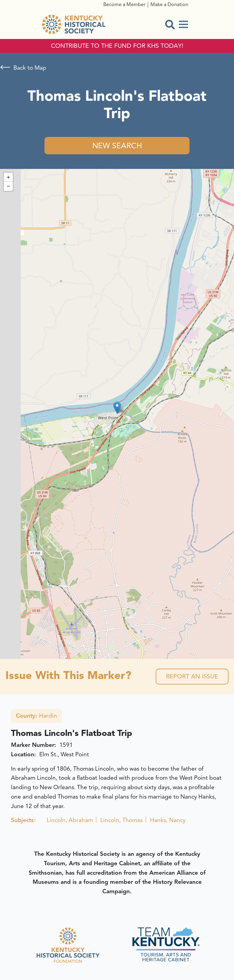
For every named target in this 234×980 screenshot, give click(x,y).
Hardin (36, 716)
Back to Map (30, 68)
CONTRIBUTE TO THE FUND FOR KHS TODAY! (117, 46)
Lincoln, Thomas (121, 820)
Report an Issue (192, 676)
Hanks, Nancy (168, 820)
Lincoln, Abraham (70, 820)
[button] (117, 408)
